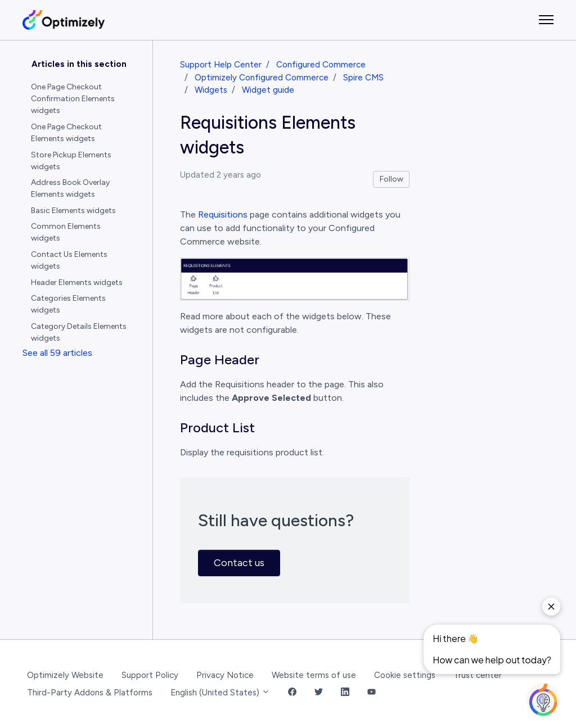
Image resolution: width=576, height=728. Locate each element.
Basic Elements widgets (73, 211)
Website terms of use (314, 675)
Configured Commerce (321, 65)
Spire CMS (363, 78)
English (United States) (220, 693)
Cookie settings (405, 675)
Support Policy (150, 675)
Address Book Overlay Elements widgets (70, 188)
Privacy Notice (225, 675)
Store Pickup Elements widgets (71, 161)
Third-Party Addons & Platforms (90, 693)
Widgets (211, 90)
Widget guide (268, 90)
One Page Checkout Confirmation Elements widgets (73, 99)
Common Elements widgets (66, 232)
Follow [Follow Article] (391, 179)
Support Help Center (221, 65)
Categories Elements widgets (68, 304)
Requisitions (223, 214)
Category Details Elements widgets (79, 332)
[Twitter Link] (319, 693)
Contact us (239, 563)
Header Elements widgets (77, 282)
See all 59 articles (57, 353)
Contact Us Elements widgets (69, 260)
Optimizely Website (65, 675)
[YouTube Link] (372, 693)
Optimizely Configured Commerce (262, 78)
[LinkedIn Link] (345, 693)
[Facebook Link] (292, 693)
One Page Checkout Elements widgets (66, 133)
